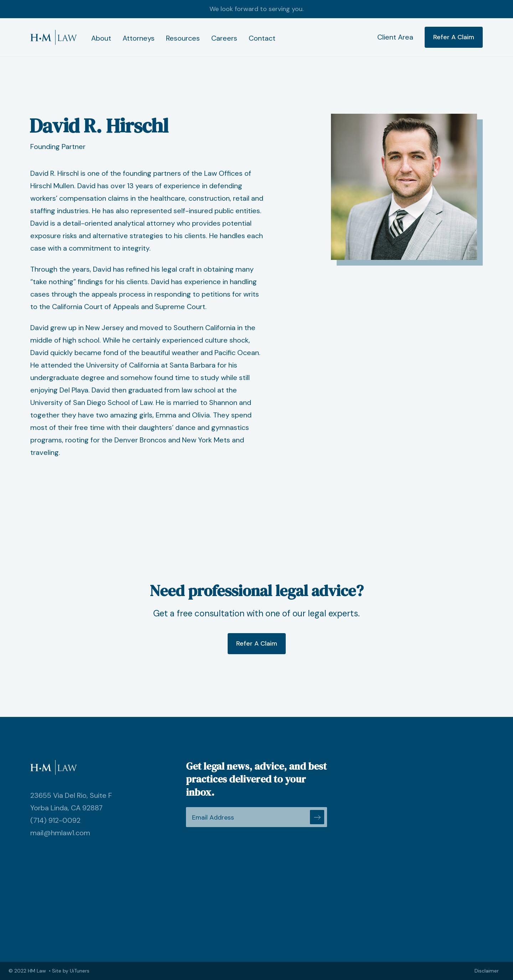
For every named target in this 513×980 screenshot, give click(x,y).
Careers (224, 38)
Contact (262, 38)
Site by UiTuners (71, 971)
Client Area (395, 37)
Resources (183, 38)
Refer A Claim (454, 37)
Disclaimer (487, 971)
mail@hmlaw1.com (60, 833)
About (101, 38)
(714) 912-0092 (55, 820)
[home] (54, 37)
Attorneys (139, 38)
